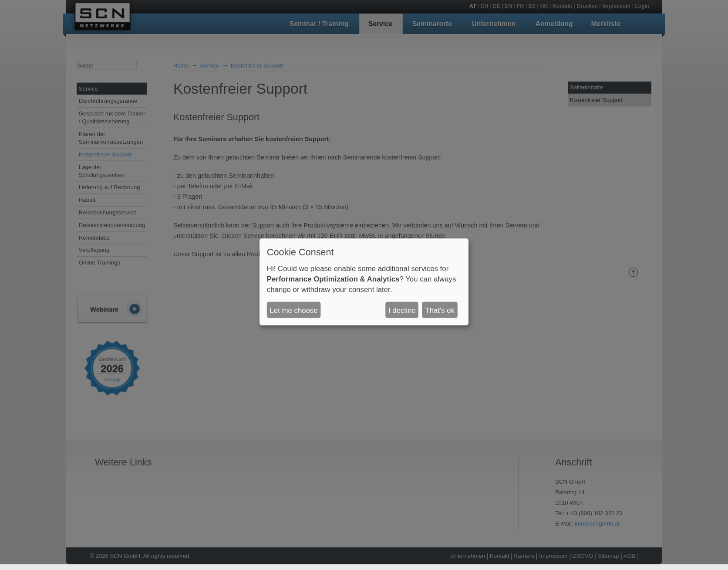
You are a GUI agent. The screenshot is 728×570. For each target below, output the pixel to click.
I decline (402, 310)
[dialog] (364, 282)
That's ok (440, 310)
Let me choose (294, 310)
